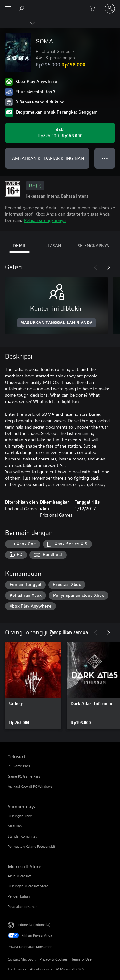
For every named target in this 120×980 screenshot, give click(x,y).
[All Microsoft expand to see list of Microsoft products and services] (8, 9)
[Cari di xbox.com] (22, 8)
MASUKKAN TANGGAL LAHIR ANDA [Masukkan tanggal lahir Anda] (56, 323)
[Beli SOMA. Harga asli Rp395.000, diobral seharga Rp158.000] (60, 133)
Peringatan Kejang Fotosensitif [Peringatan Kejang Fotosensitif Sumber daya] (31, 846)
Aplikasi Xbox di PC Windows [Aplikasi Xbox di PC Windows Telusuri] (30, 786)
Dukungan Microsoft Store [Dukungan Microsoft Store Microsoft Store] (28, 886)
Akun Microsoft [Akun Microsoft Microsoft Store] (19, 876)
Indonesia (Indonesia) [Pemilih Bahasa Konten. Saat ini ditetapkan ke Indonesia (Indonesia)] (34, 925)
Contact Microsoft (22, 959)
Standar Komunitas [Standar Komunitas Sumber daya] (22, 836)
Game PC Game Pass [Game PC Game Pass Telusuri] (24, 776)
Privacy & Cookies (54, 959)
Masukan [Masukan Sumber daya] (15, 826)
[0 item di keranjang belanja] (94, 9)
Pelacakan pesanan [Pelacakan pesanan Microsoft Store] (23, 906)
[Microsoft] (60, 5)
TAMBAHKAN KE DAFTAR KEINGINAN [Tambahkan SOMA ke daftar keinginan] (47, 158)
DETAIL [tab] (20, 245)
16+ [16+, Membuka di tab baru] (35, 186)
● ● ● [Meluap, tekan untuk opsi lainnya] (105, 158)
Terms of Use (82, 959)
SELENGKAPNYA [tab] (93, 245)
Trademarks (17, 969)
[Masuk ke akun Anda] (110, 9)
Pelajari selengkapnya (45, 220)
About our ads (41, 969)
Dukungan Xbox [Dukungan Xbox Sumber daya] (20, 816)
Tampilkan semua (69, 632)
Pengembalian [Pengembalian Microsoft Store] (19, 896)
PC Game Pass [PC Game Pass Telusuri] (19, 766)
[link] (33, 686)
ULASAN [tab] (53, 245)
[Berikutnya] (108, 267)
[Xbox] (17, 23)
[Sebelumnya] (96, 267)
